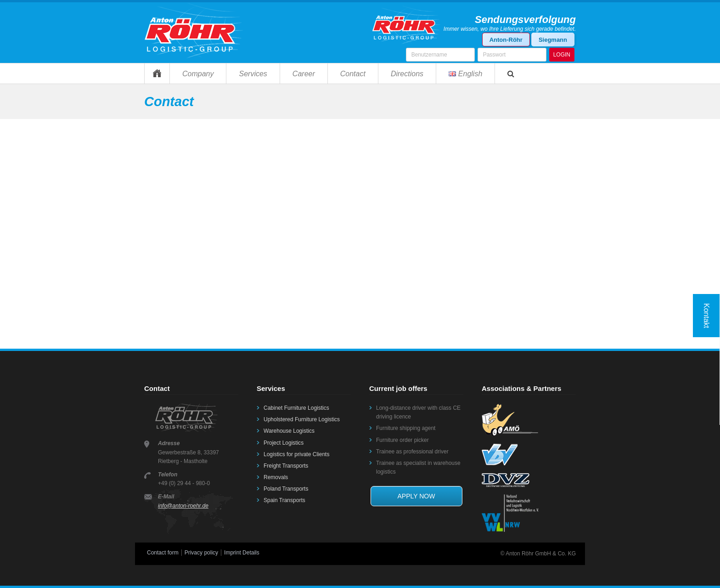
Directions (407, 74)
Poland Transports (286, 489)
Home (157, 73)
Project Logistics (284, 443)
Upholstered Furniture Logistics (302, 419)
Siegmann (553, 40)
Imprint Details (242, 553)
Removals (276, 477)
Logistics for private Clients (296, 454)
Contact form (163, 553)
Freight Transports (286, 466)
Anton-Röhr (506, 40)
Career (304, 74)
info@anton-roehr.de (183, 506)
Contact (353, 74)
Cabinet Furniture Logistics (296, 408)
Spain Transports (284, 500)
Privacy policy (201, 553)
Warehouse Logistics (289, 431)
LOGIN (562, 55)
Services (253, 74)
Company (198, 74)
